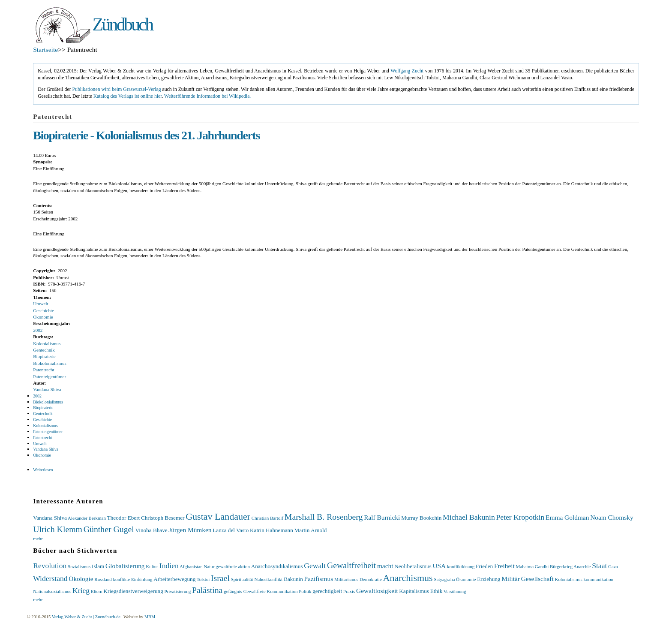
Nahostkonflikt (268, 579)
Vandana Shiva (47, 389)
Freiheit (504, 566)
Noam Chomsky (612, 517)
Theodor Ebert (124, 518)
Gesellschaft (537, 579)
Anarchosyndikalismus (277, 566)
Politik (305, 591)
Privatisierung (177, 591)
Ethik (436, 591)
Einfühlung (142, 579)
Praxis (349, 591)
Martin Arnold (310, 530)
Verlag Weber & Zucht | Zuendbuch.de (86, 617)
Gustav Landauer (218, 516)
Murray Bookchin (421, 518)
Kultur (152, 566)
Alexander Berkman (87, 518)
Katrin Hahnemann (271, 530)
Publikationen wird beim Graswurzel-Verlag (117, 89)
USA (439, 566)
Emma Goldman (567, 517)
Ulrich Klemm (58, 529)
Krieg (81, 590)
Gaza (613, 566)
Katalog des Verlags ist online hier (128, 96)
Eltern (97, 591)
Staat (599, 566)
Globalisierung (125, 566)
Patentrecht (43, 370)
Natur (209, 566)
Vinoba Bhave (151, 530)
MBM (150, 617)
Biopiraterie (44, 356)
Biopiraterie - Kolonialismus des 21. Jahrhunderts (146, 135)
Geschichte (43, 310)
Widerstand (50, 578)
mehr (38, 539)
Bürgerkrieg (561, 566)
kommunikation (598, 579)
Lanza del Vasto (231, 530)
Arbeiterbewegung (174, 579)
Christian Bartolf (267, 518)
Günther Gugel (109, 529)
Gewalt (315, 566)
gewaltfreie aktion (233, 566)
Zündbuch (122, 24)
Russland (103, 579)
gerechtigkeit (327, 591)
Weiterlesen (43, 470)
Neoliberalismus (413, 566)
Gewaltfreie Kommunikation (271, 591)
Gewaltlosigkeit (377, 591)
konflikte (121, 579)
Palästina (207, 590)
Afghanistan (191, 566)
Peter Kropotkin (520, 517)
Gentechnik (44, 350)
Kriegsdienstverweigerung (133, 591)
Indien (169, 566)
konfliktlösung (461, 566)
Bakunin (293, 579)
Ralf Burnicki (382, 517)
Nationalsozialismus (52, 591)
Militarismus (346, 579)
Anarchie (582, 566)
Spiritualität (242, 579)
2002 (38, 330)
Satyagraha (444, 579)
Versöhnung (455, 591)
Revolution (50, 566)
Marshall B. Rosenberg (324, 517)
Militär (511, 579)
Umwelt (40, 304)
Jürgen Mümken (190, 530)
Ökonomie (43, 317)
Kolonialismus (47, 343)
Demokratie (371, 579)
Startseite (45, 50)
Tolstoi (203, 579)
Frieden (484, 566)
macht (385, 566)
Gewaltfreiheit (351, 565)
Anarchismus (408, 578)
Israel (220, 578)
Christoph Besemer (163, 518)
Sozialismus (79, 566)
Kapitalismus (414, 591)
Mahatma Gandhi (532, 566)
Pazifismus (319, 579)
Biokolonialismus (50, 363)
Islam (98, 566)
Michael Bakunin (469, 517)
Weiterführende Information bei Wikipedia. (207, 96)
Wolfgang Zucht (407, 71)
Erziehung (489, 579)
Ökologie (81, 579)
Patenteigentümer (49, 376)
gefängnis (233, 591)
